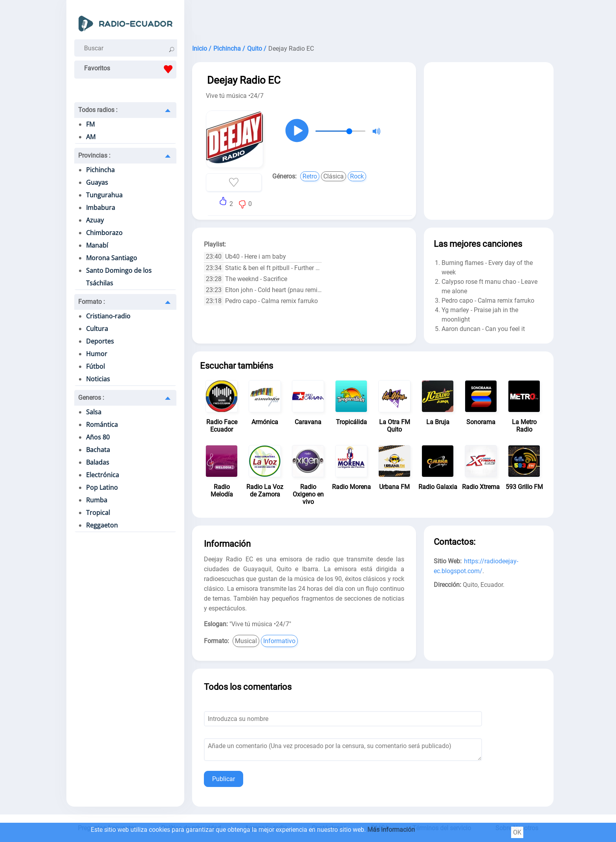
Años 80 (98, 437)
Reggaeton (102, 525)
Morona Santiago (112, 258)
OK (517, 832)
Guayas (97, 182)
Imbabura (101, 208)
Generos (91, 398)
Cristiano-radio (108, 316)
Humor (97, 354)
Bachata (98, 450)
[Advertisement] (373, 20)
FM (90, 124)
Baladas (98, 462)
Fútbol (95, 366)
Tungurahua (104, 195)
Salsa (94, 412)
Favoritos (130, 69)
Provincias (94, 155)
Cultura (97, 329)
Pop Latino (102, 487)
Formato (92, 302)
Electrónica (103, 475)
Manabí (97, 245)
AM (91, 137)
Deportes (100, 341)
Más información (391, 830)
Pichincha (100, 170)
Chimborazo (104, 233)
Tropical (98, 513)
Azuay (95, 220)
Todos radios (98, 110)
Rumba (97, 500)
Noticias (98, 379)
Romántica (102, 425)
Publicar (224, 779)
